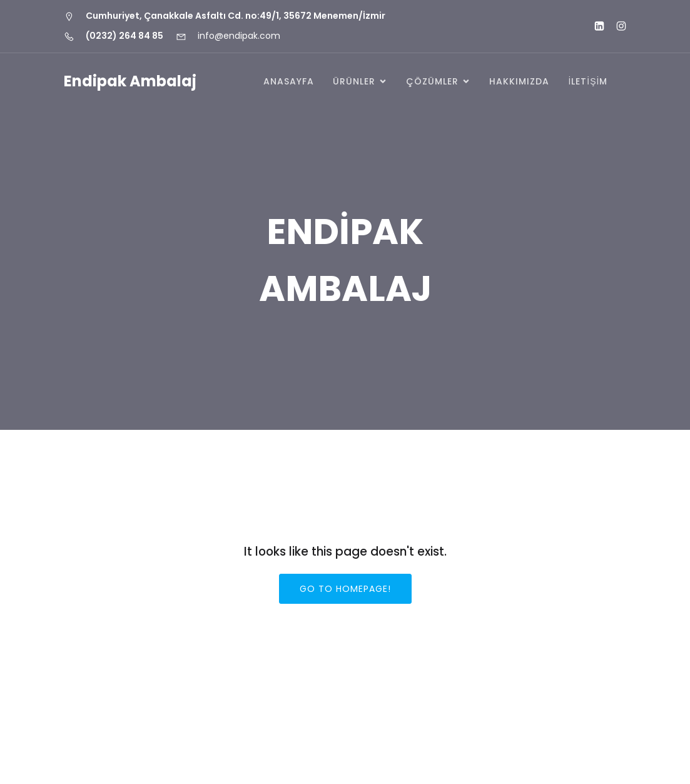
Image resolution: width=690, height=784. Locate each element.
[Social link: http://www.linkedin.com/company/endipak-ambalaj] (594, 26)
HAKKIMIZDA (519, 81)
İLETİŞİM (588, 81)
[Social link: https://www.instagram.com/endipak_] (616, 26)
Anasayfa (289, 81)
